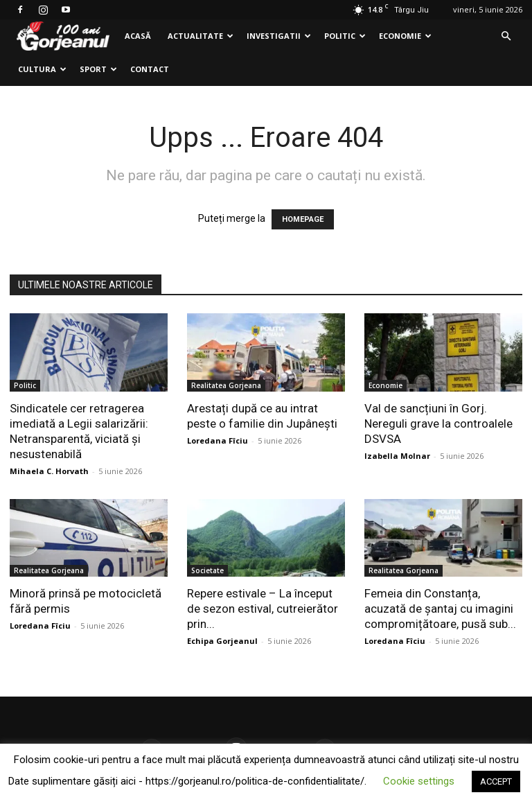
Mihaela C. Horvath (49, 471)
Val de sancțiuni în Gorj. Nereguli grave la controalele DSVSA (438, 423)
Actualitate (201, 36)
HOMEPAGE (303, 219)
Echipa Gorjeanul (222, 641)
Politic (345, 36)
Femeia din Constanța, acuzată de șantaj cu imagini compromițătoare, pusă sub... (440, 609)
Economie (405, 36)
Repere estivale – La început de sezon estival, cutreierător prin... (263, 609)
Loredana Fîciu (218, 440)
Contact (150, 69)
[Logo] (63, 36)
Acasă (138, 36)
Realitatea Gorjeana (226, 385)
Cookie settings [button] (419, 781)
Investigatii (279, 36)
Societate (207, 570)
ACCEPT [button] (496, 781)
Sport (98, 69)
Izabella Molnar (397, 456)
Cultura (42, 69)
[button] (506, 36)
